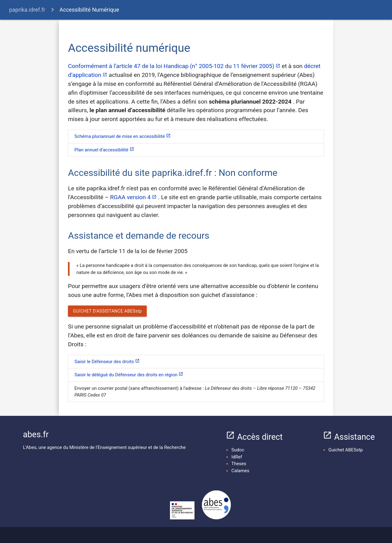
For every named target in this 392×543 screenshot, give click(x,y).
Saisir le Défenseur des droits (107, 362)
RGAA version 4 (134, 197)
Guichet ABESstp (345, 450)
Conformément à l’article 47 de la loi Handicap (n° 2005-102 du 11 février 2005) (175, 66)
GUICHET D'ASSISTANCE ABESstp (107, 311)
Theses (239, 464)
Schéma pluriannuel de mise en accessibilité (123, 136)
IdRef (237, 457)
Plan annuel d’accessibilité (104, 150)
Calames (240, 471)
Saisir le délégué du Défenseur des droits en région (129, 375)
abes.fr (36, 435)
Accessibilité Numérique (89, 10)
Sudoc (238, 450)
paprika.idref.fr (27, 10)
